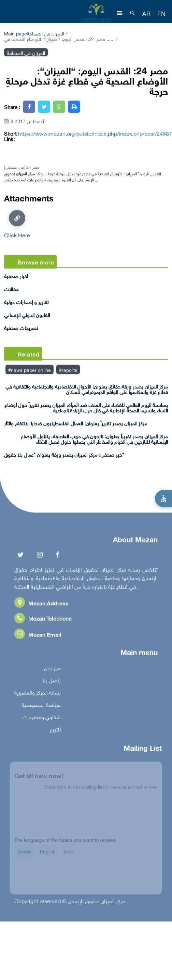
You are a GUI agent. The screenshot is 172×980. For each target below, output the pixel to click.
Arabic (25, 854)
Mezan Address (41, 604)
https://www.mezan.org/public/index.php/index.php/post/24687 (95, 133)
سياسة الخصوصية (41, 706)
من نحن (52, 669)
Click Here (17, 224)
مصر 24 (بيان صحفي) (22, 167)
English (48, 854)
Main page (16, 33)
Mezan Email (38, 635)
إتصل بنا (52, 681)
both (69, 854)
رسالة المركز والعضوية (38, 693)
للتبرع (55, 730)
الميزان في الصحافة (46, 33)
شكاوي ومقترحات (42, 718)
